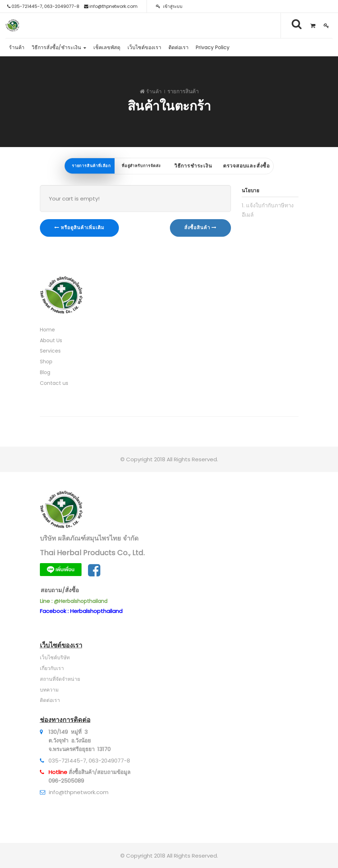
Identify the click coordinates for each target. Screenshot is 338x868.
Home (47, 330)
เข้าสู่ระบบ (169, 6)
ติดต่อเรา (50, 700)
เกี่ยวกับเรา (52, 668)
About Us (51, 340)
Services (50, 351)
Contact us (54, 383)
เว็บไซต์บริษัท (55, 657)
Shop (46, 362)
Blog (45, 372)
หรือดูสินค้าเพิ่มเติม (79, 228)
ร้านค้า (154, 91)
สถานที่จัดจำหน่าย (60, 679)
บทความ (49, 690)
